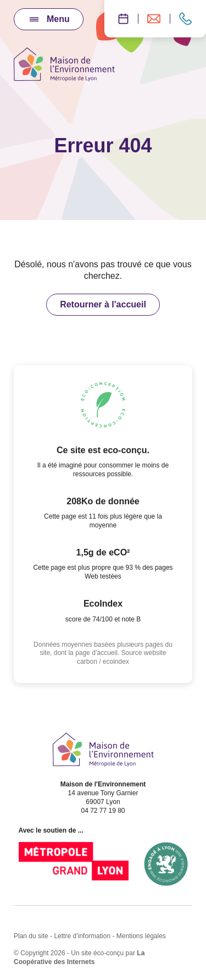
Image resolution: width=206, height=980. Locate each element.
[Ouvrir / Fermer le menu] (49, 19)
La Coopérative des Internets (79, 957)
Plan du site (31, 936)
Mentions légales (141, 936)
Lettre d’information (82, 936)
